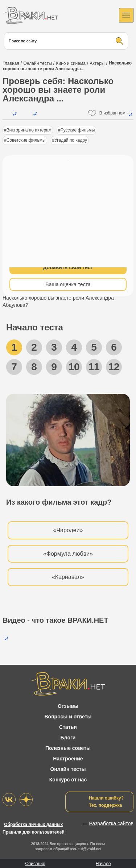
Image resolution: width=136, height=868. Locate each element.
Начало (103, 864)
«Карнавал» (68, 577)
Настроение (68, 759)
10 (74, 367)
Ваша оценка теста (68, 284)
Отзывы (68, 706)
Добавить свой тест (68, 267)
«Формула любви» (68, 554)
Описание (35, 864)
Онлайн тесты (68, 769)
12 (114, 367)
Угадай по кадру (71, 140)
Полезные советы (68, 748)
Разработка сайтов (111, 823)
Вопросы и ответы (68, 717)
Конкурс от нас (68, 780)
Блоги (68, 738)
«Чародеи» (68, 530)
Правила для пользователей (34, 832)
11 (94, 367)
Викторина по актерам (29, 130)
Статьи (68, 727)
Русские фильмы (78, 130)
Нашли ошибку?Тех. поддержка (106, 802)
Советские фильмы (26, 140)
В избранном (116, 113)
